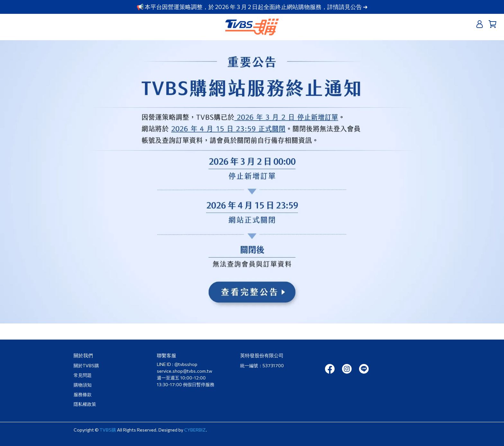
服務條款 (83, 394)
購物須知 (83, 385)
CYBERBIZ (195, 430)
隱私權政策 (85, 404)
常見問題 (83, 375)
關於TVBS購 (86, 365)
